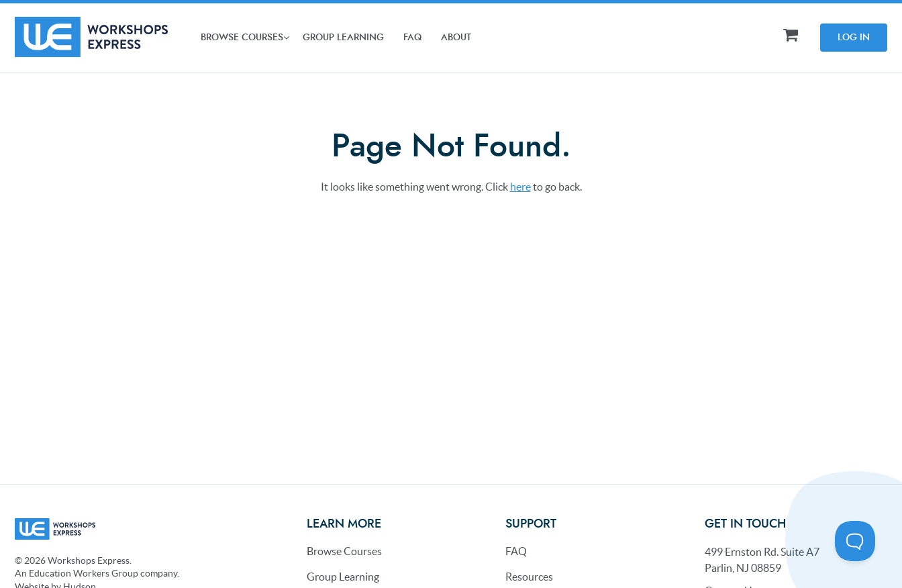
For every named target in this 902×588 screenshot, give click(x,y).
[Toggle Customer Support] (855, 541)
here (520, 187)
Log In (854, 38)
